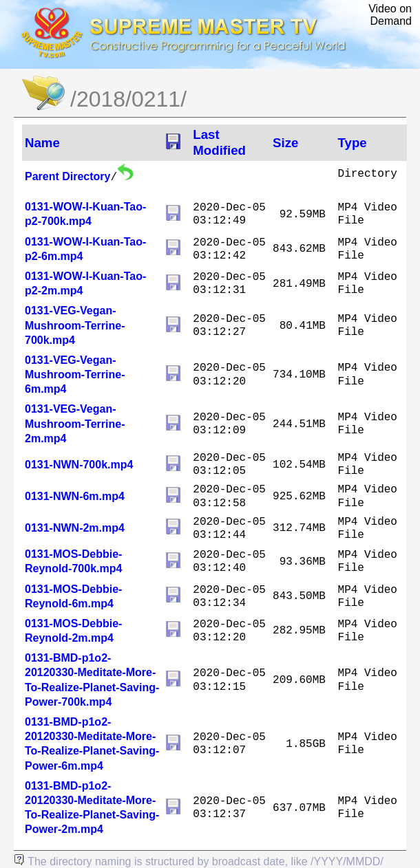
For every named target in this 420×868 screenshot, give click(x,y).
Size (285, 143)
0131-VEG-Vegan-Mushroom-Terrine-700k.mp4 (75, 325)
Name (42, 143)
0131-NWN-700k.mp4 (79, 465)
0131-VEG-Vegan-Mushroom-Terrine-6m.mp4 (75, 375)
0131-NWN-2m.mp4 (75, 528)
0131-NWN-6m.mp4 (75, 496)
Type (353, 143)
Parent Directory (68, 176)
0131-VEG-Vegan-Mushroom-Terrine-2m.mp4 (75, 423)
